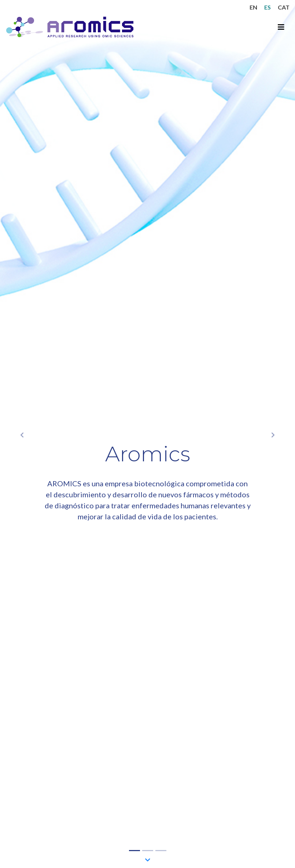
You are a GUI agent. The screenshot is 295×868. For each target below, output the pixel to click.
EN (253, 7)
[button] (22, 434)
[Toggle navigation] (281, 27)
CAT (284, 7)
